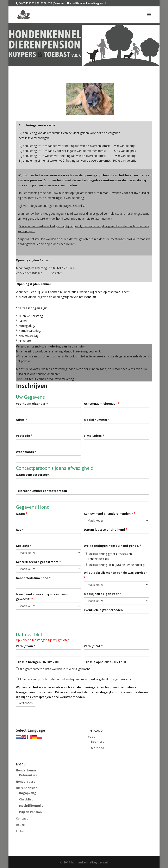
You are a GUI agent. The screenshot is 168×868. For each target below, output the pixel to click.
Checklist (26, 799)
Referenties (28, 775)
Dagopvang (28, 793)
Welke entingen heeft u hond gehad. (113, 546)
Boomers (98, 741)
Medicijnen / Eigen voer (102, 594)
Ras (20, 530)
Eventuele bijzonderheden (103, 610)
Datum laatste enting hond (106, 530)
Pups (91, 737)
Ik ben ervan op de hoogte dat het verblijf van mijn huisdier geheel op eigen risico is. (74, 679)
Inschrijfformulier (32, 806)
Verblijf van (26, 646)
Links (20, 831)
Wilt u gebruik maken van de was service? (115, 575)
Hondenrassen (27, 781)
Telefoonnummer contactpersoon (41, 491)
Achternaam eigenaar (102, 404)
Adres (21, 420)
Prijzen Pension (30, 812)
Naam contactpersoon (33, 475)
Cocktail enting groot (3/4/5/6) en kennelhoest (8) (108, 556)
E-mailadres (94, 436)
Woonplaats (26, 452)
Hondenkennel (27, 770)
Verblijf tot (93, 646)
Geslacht (24, 546)
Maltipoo (98, 748)
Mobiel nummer (97, 420)
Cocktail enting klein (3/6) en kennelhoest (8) (115, 565)
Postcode (24, 436)
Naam (22, 514)
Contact (22, 818)
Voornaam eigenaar (32, 404)
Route (20, 825)
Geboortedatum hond (33, 578)
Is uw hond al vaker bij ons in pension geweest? (44, 597)
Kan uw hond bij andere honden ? (110, 514)
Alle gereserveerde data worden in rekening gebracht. (53, 669)
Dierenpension (27, 788)
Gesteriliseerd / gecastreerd (38, 562)
